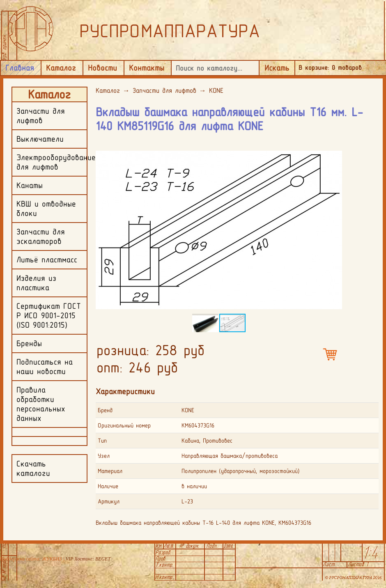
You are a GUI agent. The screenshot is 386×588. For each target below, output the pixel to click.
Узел (104, 456)
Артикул (109, 501)
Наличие (108, 486)
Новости (102, 68)
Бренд (105, 410)
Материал (110, 471)
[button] (335, 151)
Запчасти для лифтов (164, 90)
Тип (102, 441)
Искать (277, 68)
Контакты (147, 68)
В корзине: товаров (330, 68)
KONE (216, 90)
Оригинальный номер (124, 425)
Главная (20, 68)
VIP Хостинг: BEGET (88, 559)
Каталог (61, 68)
